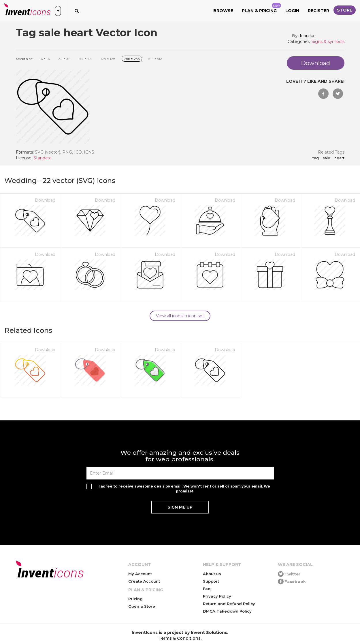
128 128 (108, 59)
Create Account (144, 581)
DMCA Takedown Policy (227, 611)
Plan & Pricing (261, 8)
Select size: (24, 59)
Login (292, 11)
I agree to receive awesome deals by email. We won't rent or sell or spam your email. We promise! (184, 489)
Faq (207, 589)
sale (327, 158)
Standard (43, 158)
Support (211, 581)
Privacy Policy (217, 596)
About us (212, 574)
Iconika (307, 36)
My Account (140, 574)
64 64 (85, 59)
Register (318, 11)
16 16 (45, 59)
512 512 (155, 59)
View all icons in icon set (180, 316)
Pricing (135, 599)
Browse (223, 11)
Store (345, 10)
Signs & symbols (328, 41)
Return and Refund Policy (229, 604)
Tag (316, 158)
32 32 (64, 59)
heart (339, 158)
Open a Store (142, 606)
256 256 (132, 59)
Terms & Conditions (180, 638)
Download (45, 200)
